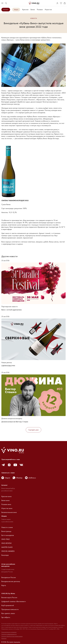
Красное (25, 9)
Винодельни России (9, 577)
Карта (4, 585)
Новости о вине (7, 527)
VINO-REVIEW (6, 543)
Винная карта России (9, 597)
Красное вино (6, 496)
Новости (34, 18)
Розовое (40, 9)
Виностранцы (6, 531)
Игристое (48, 9)
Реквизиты (4, 638)
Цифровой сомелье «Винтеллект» (14, 601)
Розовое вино (6, 504)
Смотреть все (33, 430)
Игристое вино (7, 508)
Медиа (16, 10)
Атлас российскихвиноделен (8, 565)
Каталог (6, 10)
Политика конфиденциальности (9, 634)
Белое (33, 9)
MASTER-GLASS (7, 547)
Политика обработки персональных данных (12, 636)
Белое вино (5, 500)
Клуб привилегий (8, 605)
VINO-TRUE (6, 539)
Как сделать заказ (8, 613)
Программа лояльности (10, 609)
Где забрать (6, 617)
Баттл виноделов (8, 535)
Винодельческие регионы (11, 581)
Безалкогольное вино (9, 512)
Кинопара (5, 555)
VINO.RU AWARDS (8, 551)
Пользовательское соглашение (9, 632)
